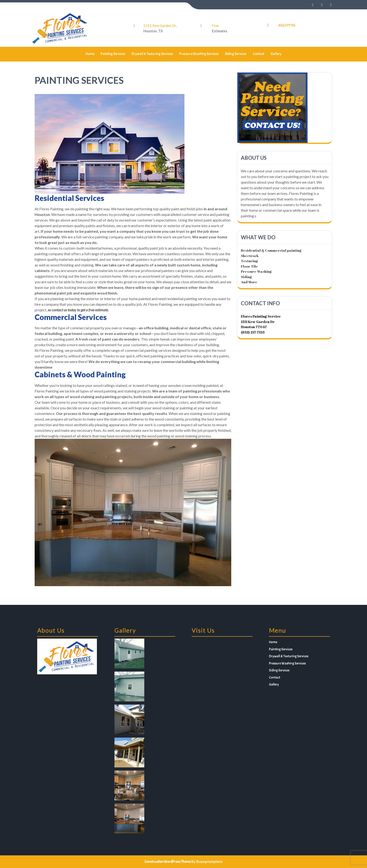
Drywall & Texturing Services (152, 54)
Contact (259, 54)
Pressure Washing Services (199, 54)
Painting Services (113, 54)
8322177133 (287, 25)
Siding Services (236, 54)
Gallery (276, 54)
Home (90, 54)
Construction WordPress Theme (167, 862)
